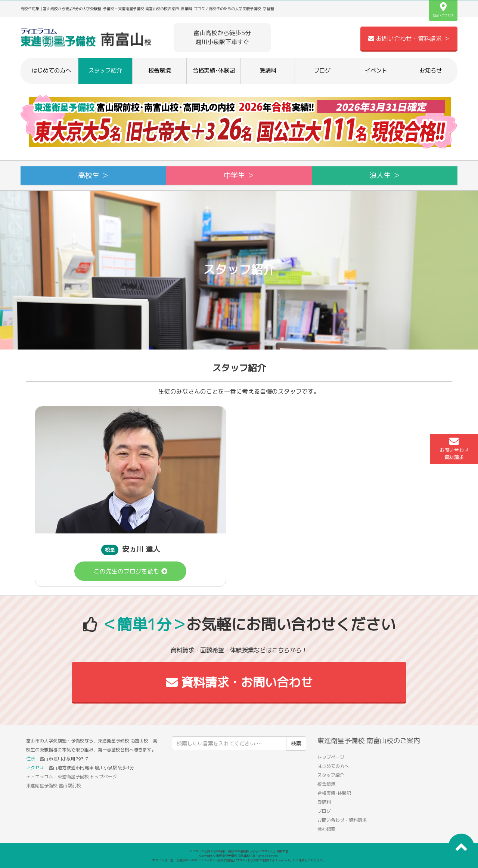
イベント (376, 70)
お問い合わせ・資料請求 (342, 820)
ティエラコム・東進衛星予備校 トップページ (72, 777)
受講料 (268, 70)
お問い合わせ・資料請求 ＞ (409, 39)
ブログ (322, 70)
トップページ (331, 757)
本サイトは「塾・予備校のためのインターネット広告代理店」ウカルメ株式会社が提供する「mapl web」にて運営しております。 (239, 860)
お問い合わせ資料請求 (454, 449)
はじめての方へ (51, 70)
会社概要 (326, 829)
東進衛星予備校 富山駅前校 (54, 786)
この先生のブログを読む (131, 571)
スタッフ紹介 (105, 70)
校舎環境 (159, 70)
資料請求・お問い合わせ (239, 682)
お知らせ (431, 70)
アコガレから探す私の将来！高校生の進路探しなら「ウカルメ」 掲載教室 (239, 851)
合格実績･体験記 (214, 70)
